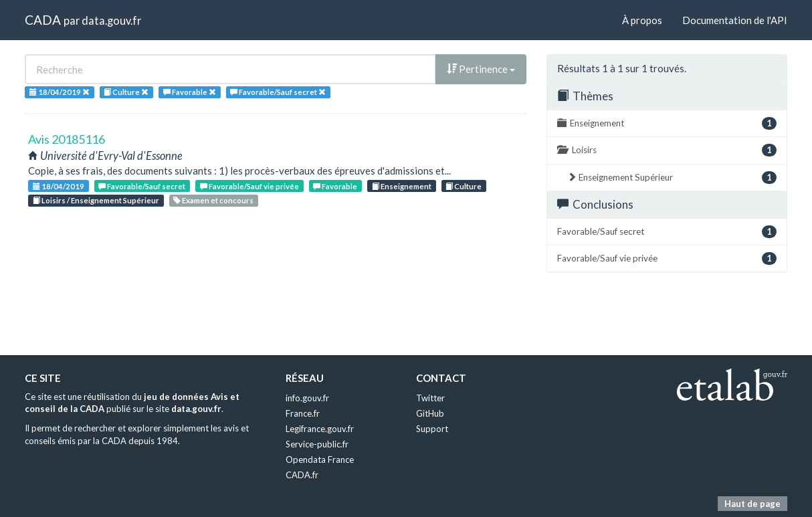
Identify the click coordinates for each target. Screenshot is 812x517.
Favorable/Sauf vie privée (249, 186)
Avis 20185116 (67, 139)
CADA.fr (302, 475)
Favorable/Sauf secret (142, 186)
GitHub (430, 413)
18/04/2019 (59, 186)
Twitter (430, 398)
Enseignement (402, 186)
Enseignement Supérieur (672, 178)
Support (432, 429)
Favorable (335, 186)
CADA (43, 20)
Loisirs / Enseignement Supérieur (96, 200)
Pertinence (481, 69)
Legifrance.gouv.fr (320, 429)
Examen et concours (213, 200)
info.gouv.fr (307, 398)
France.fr (303, 413)
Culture (464, 186)
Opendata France (320, 459)
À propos (642, 20)
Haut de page (752, 504)
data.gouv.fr (111, 20)
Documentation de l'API (735, 20)
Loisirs (667, 150)
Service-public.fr (317, 444)
